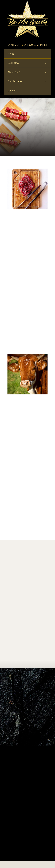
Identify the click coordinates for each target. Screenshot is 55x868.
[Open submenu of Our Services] (45, 82)
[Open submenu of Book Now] (45, 63)
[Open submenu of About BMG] (45, 72)
